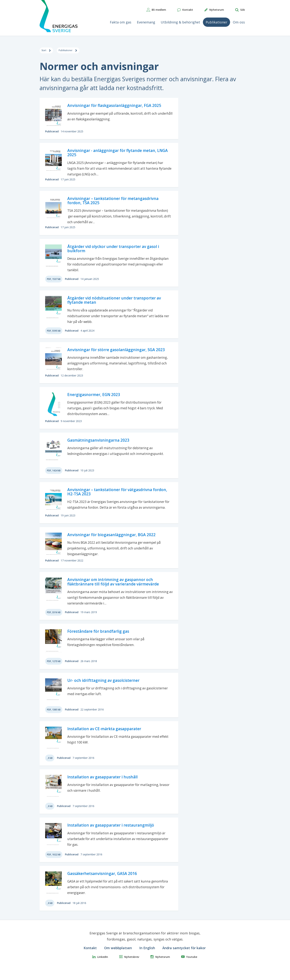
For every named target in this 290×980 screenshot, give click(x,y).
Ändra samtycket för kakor (184, 957)
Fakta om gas (121, 22)
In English (147, 957)
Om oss (239, 22)
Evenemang (146, 22)
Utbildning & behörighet (180, 22)
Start (49, 51)
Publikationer (216, 22)
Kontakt (90, 957)
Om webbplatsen (118, 957)
